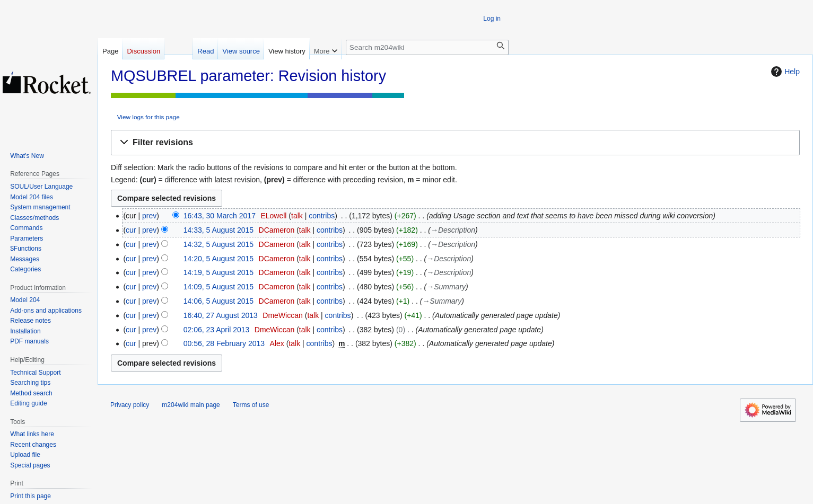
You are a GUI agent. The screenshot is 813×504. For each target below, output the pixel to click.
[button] (455, 143)
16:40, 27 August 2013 (221, 315)
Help (784, 72)
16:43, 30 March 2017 (220, 216)
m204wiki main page (191, 405)
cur (131, 230)
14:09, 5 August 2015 (218, 287)
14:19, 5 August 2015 (218, 272)
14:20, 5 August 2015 (218, 259)
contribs (322, 216)
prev (149, 216)
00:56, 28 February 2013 (224, 343)
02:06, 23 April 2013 (217, 330)
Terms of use (251, 405)
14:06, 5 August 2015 (218, 301)
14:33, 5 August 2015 (218, 230)
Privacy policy (130, 405)
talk (297, 216)
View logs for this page (148, 117)
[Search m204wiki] (427, 47)
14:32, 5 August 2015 (218, 244)
